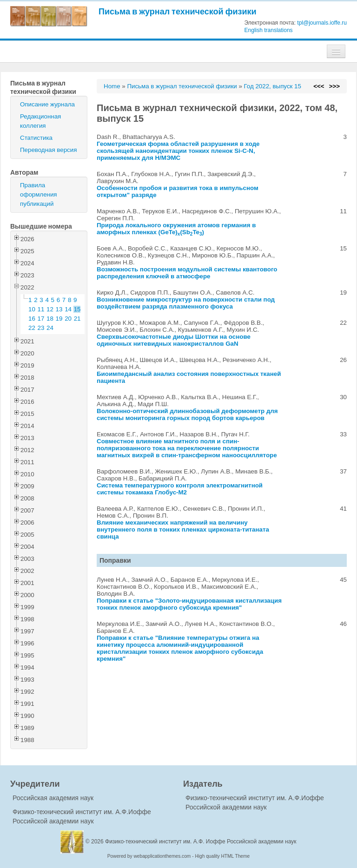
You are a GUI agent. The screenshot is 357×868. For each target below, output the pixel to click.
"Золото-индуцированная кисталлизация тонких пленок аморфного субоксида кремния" (189, 604)
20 (68, 319)
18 (50, 319)
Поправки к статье (126, 601)
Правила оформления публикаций (39, 194)
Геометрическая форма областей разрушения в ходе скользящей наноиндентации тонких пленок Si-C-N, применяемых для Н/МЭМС (178, 151)
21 (77, 319)
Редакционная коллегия (40, 121)
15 (77, 309)
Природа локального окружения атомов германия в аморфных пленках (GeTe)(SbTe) (176, 229)
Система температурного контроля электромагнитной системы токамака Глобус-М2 (180, 489)
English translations (269, 30)
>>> (334, 86)
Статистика (36, 138)
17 (41, 319)
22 (32, 328)
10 (32, 309)
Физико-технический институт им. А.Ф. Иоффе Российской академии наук (201, 842)
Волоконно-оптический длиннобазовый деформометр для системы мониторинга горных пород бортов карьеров (187, 414)
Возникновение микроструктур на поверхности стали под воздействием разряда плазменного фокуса (186, 303)
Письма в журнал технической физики (178, 11)
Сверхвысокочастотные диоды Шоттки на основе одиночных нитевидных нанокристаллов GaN (174, 340)
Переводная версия (48, 150)
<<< (319, 86)
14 (68, 309)
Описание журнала (47, 104)
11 (41, 309)
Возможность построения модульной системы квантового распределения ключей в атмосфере (187, 273)
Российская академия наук (53, 798)
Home (112, 86)
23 (41, 328)
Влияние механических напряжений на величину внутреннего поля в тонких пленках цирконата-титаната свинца (183, 529)
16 (32, 319)
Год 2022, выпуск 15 (273, 86)
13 (59, 309)
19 (59, 319)
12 (50, 309)
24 (50, 328)
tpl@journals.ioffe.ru (322, 23)
